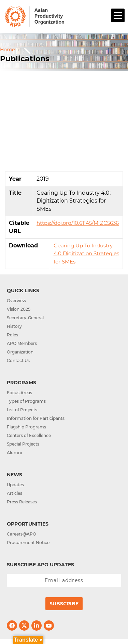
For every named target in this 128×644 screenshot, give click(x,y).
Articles (15, 493)
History (14, 326)
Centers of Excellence (29, 435)
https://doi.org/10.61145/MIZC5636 (78, 223)
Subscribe (64, 604)
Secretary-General (25, 318)
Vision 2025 (19, 309)
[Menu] (118, 15)
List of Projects (22, 410)
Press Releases (22, 502)
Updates (15, 485)
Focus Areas (19, 393)
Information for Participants (36, 418)
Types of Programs (26, 401)
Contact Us (18, 360)
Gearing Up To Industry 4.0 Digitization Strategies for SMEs (86, 254)
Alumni (14, 453)
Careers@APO (22, 534)
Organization (20, 352)
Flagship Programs (26, 427)
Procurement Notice (28, 543)
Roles (12, 335)
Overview (17, 301)
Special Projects (23, 444)
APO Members (22, 343)
